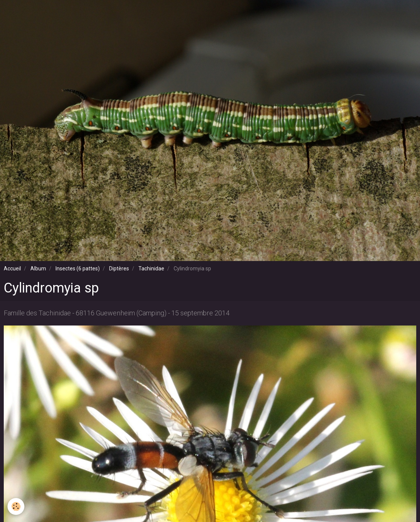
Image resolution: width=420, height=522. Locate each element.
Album (38, 268)
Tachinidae (151, 268)
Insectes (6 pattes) (78, 268)
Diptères (119, 268)
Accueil (12, 268)
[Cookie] (16, 506)
